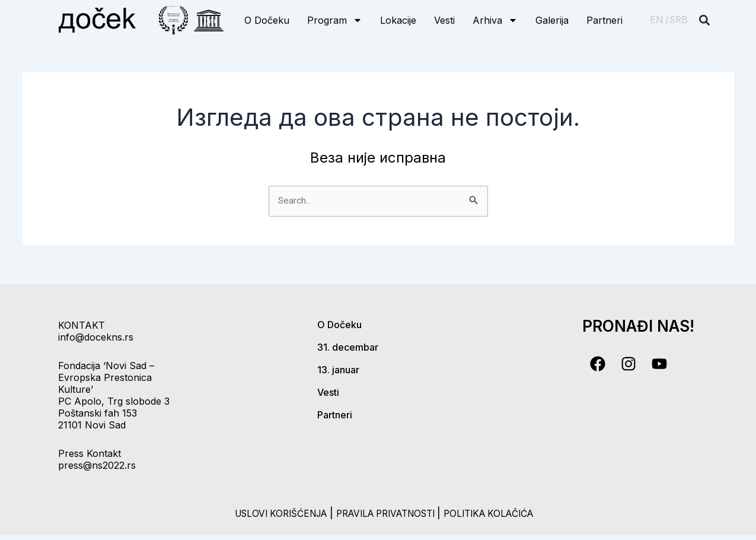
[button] (704, 20)
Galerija (552, 20)
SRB (679, 20)
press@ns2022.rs (97, 465)
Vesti (444, 20)
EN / (659, 20)
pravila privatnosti (387, 513)
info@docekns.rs (96, 337)
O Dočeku (267, 20)
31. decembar (348, 347)
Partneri (605, 20)
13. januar (338, 370)
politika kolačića (508, 513)
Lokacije (398, 20)
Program (335, 20)
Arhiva (495, 20)
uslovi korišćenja (261, 513)
